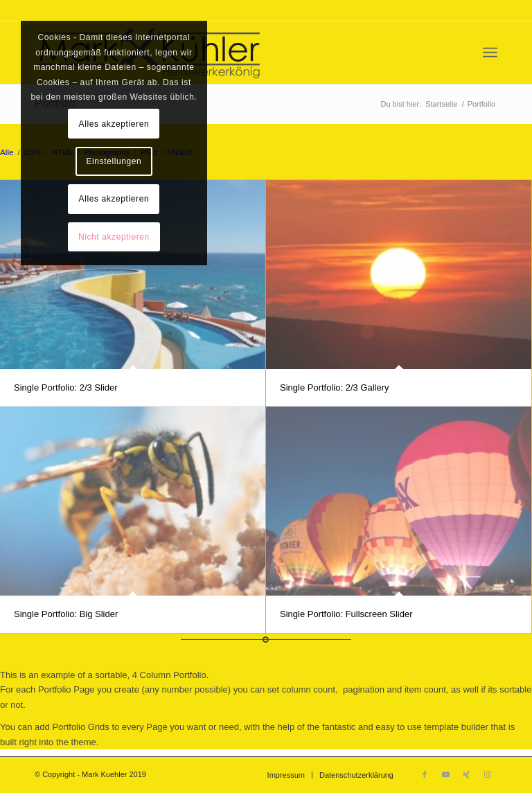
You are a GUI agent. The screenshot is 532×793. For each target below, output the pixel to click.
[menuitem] (490, 53)
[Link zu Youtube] (445, 774)
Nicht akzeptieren (114, 237)
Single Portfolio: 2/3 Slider (66, 387)
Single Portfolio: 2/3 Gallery (335, 387)
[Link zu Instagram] (487, 774)
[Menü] (490, 53)
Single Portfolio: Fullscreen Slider (346, 614)
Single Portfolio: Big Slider (66, 614)
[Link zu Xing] (466, 774)
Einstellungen (114, 161)
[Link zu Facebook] (425, 774)
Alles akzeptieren (114, 124)
